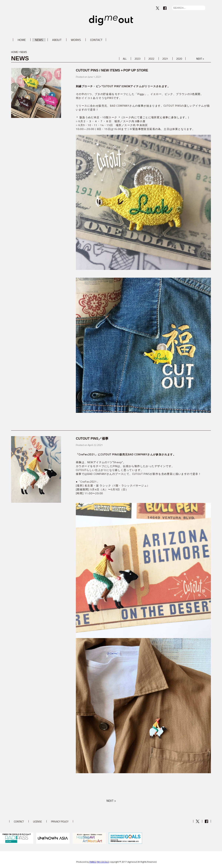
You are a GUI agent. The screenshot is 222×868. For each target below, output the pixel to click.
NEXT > (200, 59)
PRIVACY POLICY (60, 821)
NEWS (39, 40)
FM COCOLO (103, 862)
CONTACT (96, 40)
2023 (137, 59)
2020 (179, 59)
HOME (22, 40)
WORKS (76, 40)
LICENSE (37, 821)
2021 (165, 59)
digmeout (111, 20)
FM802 (93, 862)
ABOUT (57, 40)
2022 (151, 59)
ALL (125, 59)
